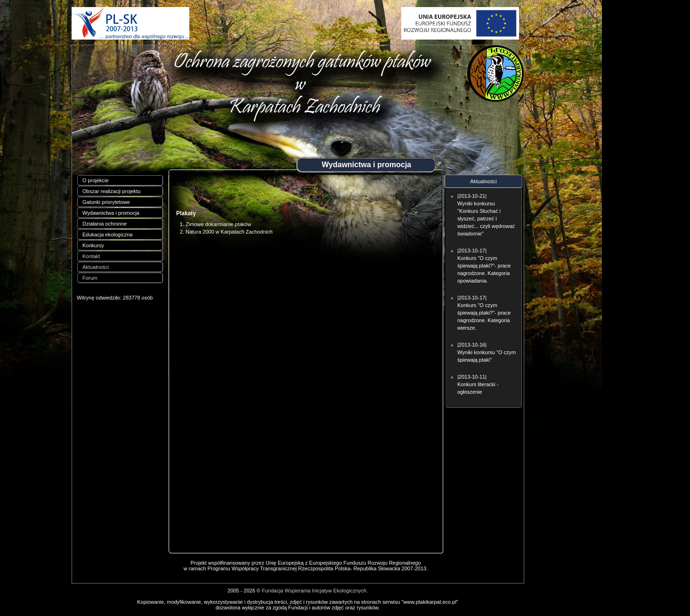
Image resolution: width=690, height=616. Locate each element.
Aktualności (96, 267)
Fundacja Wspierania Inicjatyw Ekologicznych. (315, 591)
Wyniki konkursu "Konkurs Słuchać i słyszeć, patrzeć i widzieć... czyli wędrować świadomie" (486, 219)
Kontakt (91, 256)
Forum (90, 278)
